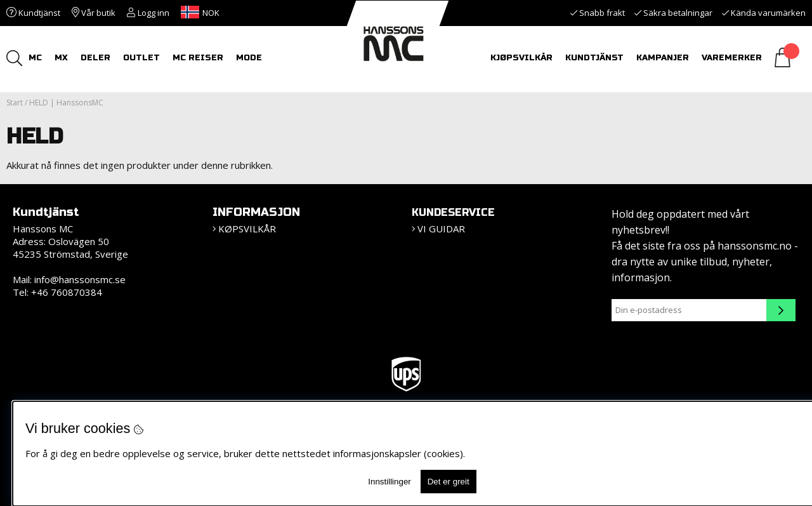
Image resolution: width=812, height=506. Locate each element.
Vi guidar (441, 229)
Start (15, 103)
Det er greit (449, 482)
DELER (95, 58)
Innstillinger (389, 482)
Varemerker (732, 58)
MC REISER (198, 58)
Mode (249, 58)
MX (61, 58)
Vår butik (94, 13)
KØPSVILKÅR (247, 229)
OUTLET (141, 58)
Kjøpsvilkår (521, 58)
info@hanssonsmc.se (80, 279)
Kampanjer (663, 58)
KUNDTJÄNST (594, 58)
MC (35, 58)
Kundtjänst (33, 13)
